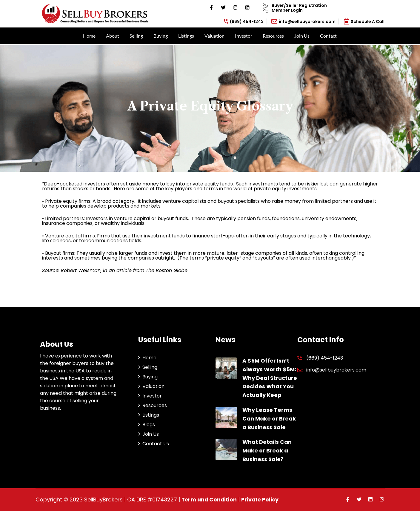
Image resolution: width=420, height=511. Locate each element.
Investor (244, 36)
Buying (161, 36)
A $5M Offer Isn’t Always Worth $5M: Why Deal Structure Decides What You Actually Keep (270, 378)
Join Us (302, 36)
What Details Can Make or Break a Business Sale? (267, 451)
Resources (273, 36)
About (113, 36)
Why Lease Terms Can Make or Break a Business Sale (269, 419)
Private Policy (262, 500)
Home (89, 36)
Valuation (214, 36)
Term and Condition (210, 500)
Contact (328, 36)
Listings (186, 36)
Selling (136, 36)
